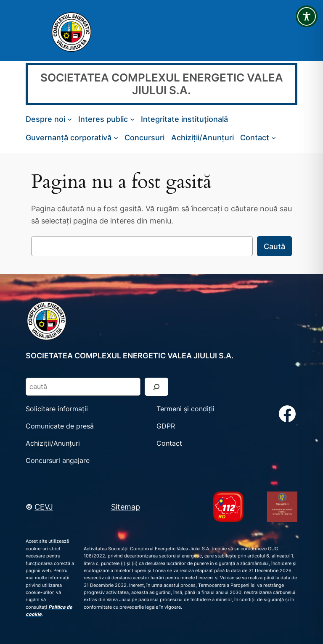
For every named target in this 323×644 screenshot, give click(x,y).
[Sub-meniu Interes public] (132, 119)
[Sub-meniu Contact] (274, 138)
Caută (274, 246)
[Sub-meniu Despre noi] (70, 119)
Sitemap (126, 507)
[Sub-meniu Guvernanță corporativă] (116, 138)
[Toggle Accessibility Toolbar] (307, 16)
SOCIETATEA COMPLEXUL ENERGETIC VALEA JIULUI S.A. (162, 84)
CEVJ (44, 507)
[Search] (156, 387)
